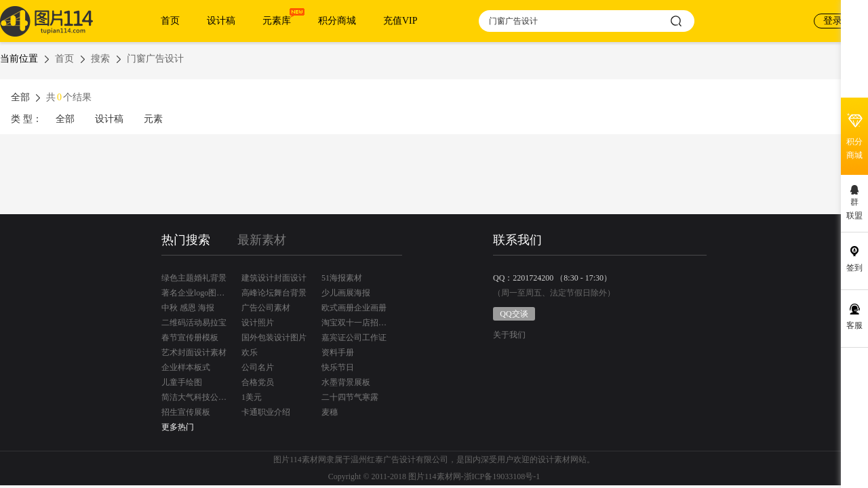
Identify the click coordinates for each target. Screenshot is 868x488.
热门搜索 (186, 240)
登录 (833, 21)
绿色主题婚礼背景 (194, 278)
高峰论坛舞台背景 (274, 293)
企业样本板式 (186, 367)
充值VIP (400, 21)
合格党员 (258, 382)
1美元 (252, 397)
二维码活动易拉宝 (194, 323)
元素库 (277, 21)
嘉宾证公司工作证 (354, 338)
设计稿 (221, 21)
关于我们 (509, 335)
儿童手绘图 (182, 382)
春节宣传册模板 (190, 338)
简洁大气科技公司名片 (194, 397)
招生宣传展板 (186, 412)
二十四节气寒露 (350, 397)
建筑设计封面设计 (274, 278)
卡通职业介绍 (266, 412)
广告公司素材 (266, 308)
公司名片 (258, 367)
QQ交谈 (514, 314)
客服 (854, 325)
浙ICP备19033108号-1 (502, 476)
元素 (153, 119)
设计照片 (258, 323)
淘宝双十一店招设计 (354, 323)
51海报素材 (342, 278)
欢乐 (250, 352)
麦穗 (330, 412)
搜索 (100, 59)
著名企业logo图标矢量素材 (194, 293)
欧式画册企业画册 (354, 308)
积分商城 (337, 21)
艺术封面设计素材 (194, 352)
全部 (65, 119)
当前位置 (19, 59)
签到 (854, 268)
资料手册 (338, 352)
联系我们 (517, 240)
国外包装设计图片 (274, 338)
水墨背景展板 (346, 382)
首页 (170, 21)
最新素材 (262, 240)
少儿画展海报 (346, 293)
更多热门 (178, 427)
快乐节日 (338, 367)
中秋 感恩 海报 (188, 308)
